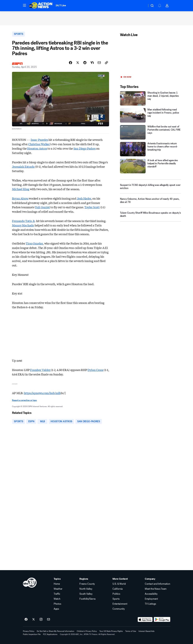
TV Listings (150, 604)
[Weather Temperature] (143, 6)
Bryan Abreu (20, 198)
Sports (116, 599)
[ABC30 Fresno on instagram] (41, 619)
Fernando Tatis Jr (23, 221)
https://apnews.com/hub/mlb (42, 393)
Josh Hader (84, 198)
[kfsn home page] (30, 583)
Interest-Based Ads (147, 631)
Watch (57, 599)
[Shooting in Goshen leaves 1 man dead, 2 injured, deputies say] (150, 98)
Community (119, 609)
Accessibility (151, 594)
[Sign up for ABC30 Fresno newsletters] (49, 619)
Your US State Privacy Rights (111, 631)
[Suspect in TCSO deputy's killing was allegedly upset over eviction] (150, 187)
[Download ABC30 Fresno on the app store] (145, 619)
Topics (57, 579)
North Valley (86, 589)
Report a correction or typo (24, 400)
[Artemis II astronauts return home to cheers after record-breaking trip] (150, 149)
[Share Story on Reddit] (85, 63)
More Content (120, 579)
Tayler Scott (92, 207)
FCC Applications (50, 634)
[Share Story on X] (78, 63)
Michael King (21, 189)
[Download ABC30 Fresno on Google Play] (162, 619)
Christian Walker (39, 144)
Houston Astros (37, 148)
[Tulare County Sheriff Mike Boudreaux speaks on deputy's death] (150, 216)
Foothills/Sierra (87, 599)
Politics (116, 594)
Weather (58, 589)
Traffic (57, 594)
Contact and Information (158, 584)
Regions (84, 579)
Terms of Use (131, 631)
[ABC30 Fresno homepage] (41, 6)
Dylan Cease (95, 370)
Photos (57, 604)
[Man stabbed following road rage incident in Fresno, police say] (150, 115)
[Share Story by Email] (99, 63)
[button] (24, 5)
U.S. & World (119, 584)
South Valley (86, 594)
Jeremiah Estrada (23, 166)
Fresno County (87, 584)
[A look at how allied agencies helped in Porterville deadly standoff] (150, 166)
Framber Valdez (40, 370)
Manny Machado (23, 225)
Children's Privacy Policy (87, 631)
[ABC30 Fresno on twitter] (34, 619)
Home (57, 584)
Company (150, 579)
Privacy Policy (29, 631)
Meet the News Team (156, 589)
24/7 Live (61, 5)
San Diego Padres (85, 148)
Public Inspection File (32, 634)
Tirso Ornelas (34, 243)
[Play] (150, 57)
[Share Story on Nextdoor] (92, 63)
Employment (151, 599)
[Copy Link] (106, 63)
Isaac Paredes (39, 140)
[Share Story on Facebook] (71, 63)
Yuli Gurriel (42, 207)
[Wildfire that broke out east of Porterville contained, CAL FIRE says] (150, 132)
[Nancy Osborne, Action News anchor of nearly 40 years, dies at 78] (150, 202)
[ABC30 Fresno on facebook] (26, 619)
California (118, 589)
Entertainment (120, 604)
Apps (56, 609)
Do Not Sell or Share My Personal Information (56, 631)
